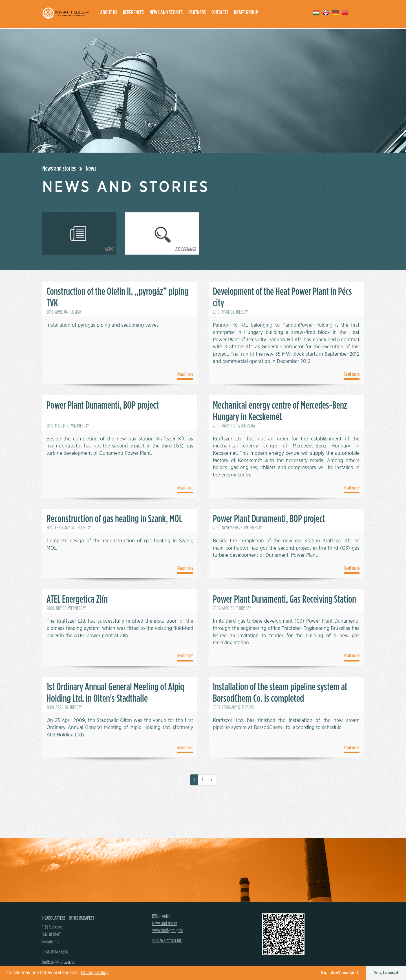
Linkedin (164, 916)
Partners (197, 13)
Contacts (220, 13)
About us (109, 13)
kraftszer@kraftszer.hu (59, 962)
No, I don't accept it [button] (339, 973)
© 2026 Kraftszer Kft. (167, 941)
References (133, 13)
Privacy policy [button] (95, 973)
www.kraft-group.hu (168, 931)
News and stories (166, 13)
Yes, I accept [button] (386, 973)
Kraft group (246, 13)
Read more (185, 374)
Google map (51, 942)
